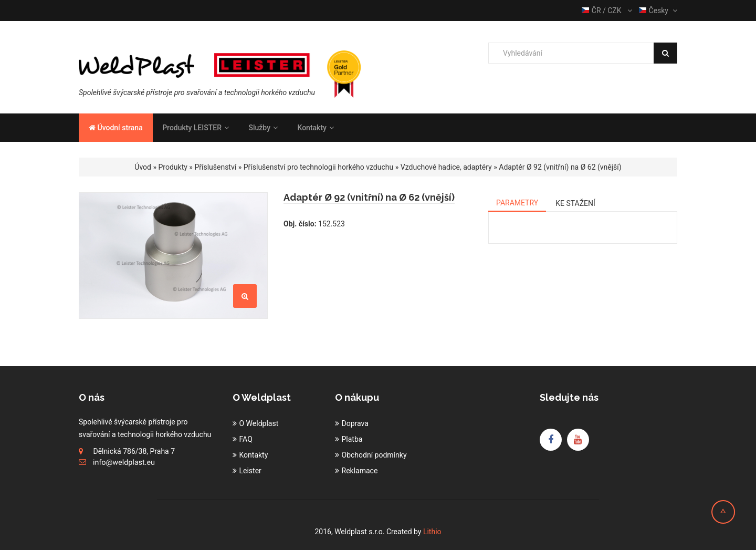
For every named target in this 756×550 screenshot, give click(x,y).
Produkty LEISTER (196, 128)
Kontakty (315, 128)
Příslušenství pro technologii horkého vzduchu (319, 167)
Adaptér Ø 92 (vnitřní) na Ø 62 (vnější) (560, 167)
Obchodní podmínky (374, 455)
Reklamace (360, 471)
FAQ (246, 439)
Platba (352, 439)
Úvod (143, 167)
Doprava (355, 423)
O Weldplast (259, 423)
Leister (250, 471)
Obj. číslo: (300, 224)
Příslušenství (215, 167)
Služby (263, 128)
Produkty (173, 167)
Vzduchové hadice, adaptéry (446, 167)
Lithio (432, 532)
